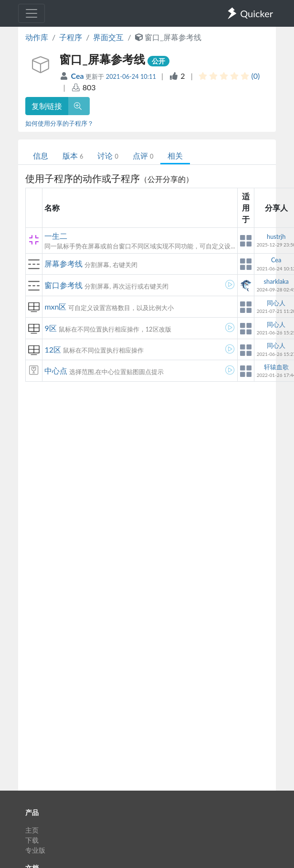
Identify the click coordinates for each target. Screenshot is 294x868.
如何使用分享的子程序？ (59, 123)
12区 (53, 349)
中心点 (56, 370)
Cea (79, 76)
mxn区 (55, 306)
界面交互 (108, 37)
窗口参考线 (63, 285)
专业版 (35, 850)
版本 (73, 155)
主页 (32, 830)
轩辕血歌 (276, 367)
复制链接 (47, 106)
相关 (175, 155)
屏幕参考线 (63, 263)
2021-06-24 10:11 (131, 76)
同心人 (276, 303)
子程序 (71, 37)
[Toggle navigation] (31, 13)
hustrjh (276, 236)
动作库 (37, 37)
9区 (50, 328)
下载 (32, 840)
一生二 (56, 236)
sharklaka (276, 281)
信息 (41, 155)
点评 (143, 155)
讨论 (108, 155)
